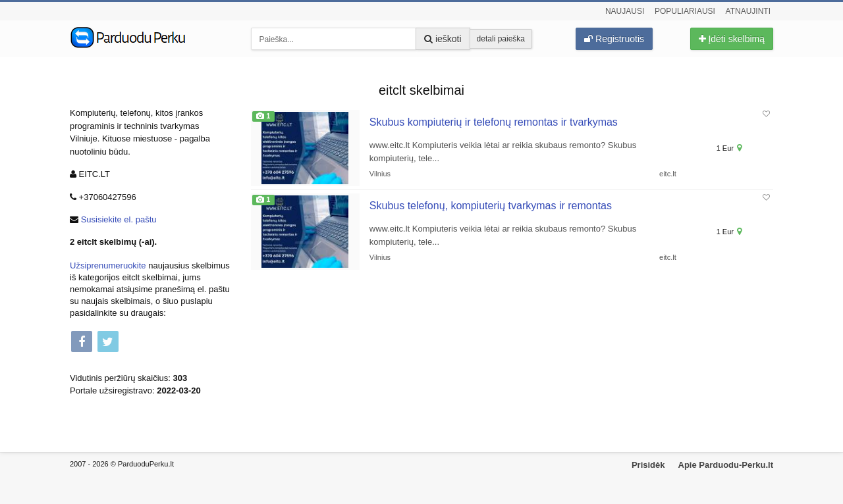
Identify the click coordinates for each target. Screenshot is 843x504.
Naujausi (625, 11)
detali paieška (501, 39)
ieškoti (443, 39)
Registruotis (614, 39)
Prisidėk (648, 465)
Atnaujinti (748, 11)
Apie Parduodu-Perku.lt (726, 465)
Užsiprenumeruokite (108, 265)
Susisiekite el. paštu (119, 219)
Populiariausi (685, 11)
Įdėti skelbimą (732, 39)
